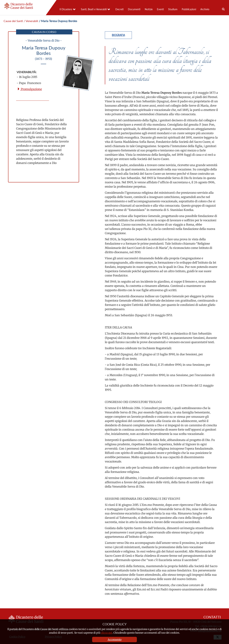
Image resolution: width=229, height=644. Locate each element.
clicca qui (107, 633)
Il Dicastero (66, 9)
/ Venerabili (31, 21)
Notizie (149, 9)
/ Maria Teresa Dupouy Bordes (58, 21)
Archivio (205, 9)
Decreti (120, 9)
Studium (173, 9)
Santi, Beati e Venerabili (94, 9)
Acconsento (115, 640)
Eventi (160, 9)
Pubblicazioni (189, 9)
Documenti (134, 9)
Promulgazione (30, 89)
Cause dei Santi (13, 21)
